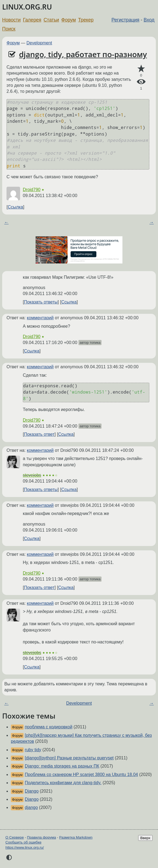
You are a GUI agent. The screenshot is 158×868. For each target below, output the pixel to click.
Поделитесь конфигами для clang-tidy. (63, 783)
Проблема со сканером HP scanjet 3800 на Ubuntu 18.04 (81, 775)
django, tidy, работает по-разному (83, 54)
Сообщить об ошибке (23, 842)
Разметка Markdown (76, 837)
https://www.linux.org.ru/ (25, 847)
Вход (149, 20)
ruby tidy (33, 750)
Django (32, 791)
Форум (69, 20)
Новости (11, 20)
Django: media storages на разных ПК (62, 766)
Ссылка (15, 207)
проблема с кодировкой (48, 727)
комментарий (40, 318)
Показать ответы (41, 302)
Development (39, 43)
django (31, 807)
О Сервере (15, 837)
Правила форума (42, 837)
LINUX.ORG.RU (27, 7)
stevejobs (32, 475)
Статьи (51, 20)
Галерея (32, 20)
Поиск (9, 29)
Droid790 (32, 190)
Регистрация (126, 20)
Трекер (86, 20)
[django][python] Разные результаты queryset (69, 758)
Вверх (145, 838)
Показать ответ (39, 434)
